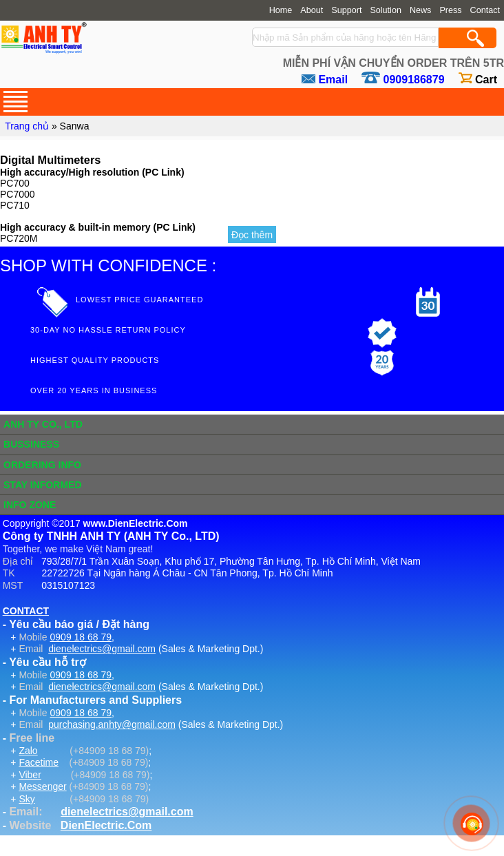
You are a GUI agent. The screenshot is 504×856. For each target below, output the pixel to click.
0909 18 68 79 (81, 637)
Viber (30, 775)
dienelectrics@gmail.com (102, 649)
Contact (485, 10)
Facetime (39, 762)
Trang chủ (27, 126)
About (312, 10)
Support (346, 10)
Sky (27, 799)
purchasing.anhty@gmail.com (112, 724)
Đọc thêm (252, 235)
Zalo (28, 751)
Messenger (42, 786)
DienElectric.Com (106, 825)
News (421, 10)
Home (281, 10)
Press (450, 10)
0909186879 (414, 80)
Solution (386, 10)
